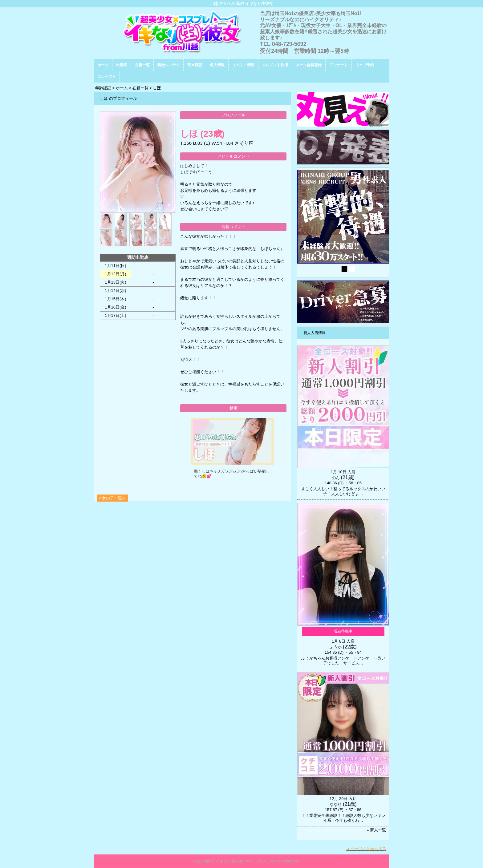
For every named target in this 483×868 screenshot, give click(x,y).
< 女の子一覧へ (112, 498)
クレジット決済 (275, 65)
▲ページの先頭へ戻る (366, 849)
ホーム (103, 65)
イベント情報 (243, 65)
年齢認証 (103, 88)
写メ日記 (195, 65)
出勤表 (122, 65)
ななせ (336, 804)
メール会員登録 (309, 65)
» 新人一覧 (376, 830)
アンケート (339, 65)
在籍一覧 (142, 65)
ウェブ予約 (365, 65)
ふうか (336, 647)
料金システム (168, 65)
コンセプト (107, 77)
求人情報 (217, 65)
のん (336, 478)
